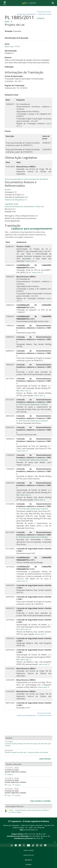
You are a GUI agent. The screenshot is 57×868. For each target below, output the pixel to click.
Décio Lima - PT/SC (12, 46)
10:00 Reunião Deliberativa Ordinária (33, 460)
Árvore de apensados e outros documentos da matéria (26, 179)
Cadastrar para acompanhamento (32, 229)
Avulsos (8, 190)
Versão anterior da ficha (45, 14)
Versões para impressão (44, 12)
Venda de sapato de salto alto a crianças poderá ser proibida (26, 752)
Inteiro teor (30, 261)
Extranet (29, 864)
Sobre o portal (28, 850)
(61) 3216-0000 (34, 836)
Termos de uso (28, 855)
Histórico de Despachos (14, 200)
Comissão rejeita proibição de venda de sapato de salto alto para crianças (28, 745)
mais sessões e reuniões (40, 801)
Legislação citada (12, 204)
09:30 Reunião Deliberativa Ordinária (33, 404)
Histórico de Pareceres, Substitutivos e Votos (23, 206)
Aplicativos (28, 860)
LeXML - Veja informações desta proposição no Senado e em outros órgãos (27, 811)
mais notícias (45, 759)
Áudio (9, 785)
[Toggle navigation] (5, 3)
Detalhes (10, 774)
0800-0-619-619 (30, 834)
